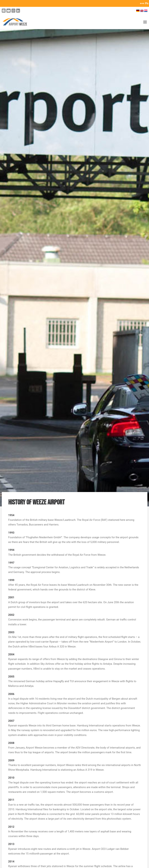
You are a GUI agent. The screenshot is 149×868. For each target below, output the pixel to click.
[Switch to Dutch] (146, 11)
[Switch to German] (138, 11)
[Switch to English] (142, 11)
